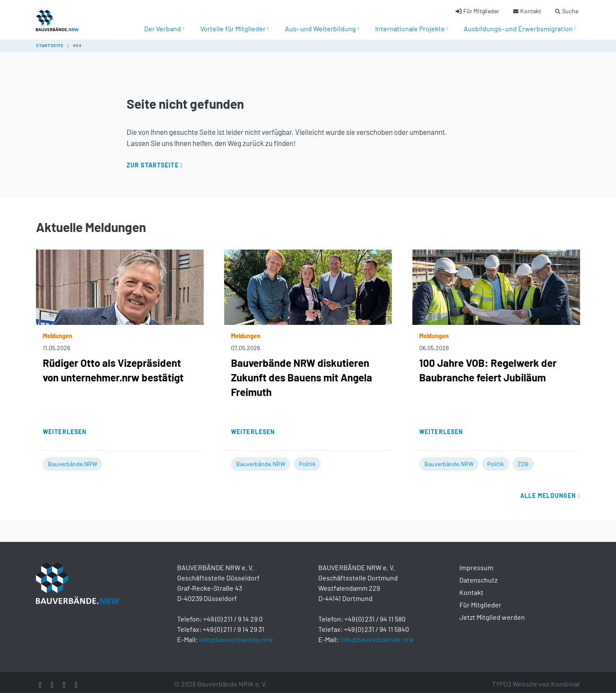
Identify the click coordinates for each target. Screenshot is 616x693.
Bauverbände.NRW (73, 459)
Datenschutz (478, 575)
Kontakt (471, 587)
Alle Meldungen (550, 490)
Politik (307, 459)
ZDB (523, 459)
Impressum (476, 562)
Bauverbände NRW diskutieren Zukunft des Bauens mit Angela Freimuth (302, 372)
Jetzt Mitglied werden (492, 612)
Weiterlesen (65, 427)
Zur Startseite (153, 160)
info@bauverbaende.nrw (236, 634)
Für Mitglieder (480, 599)
